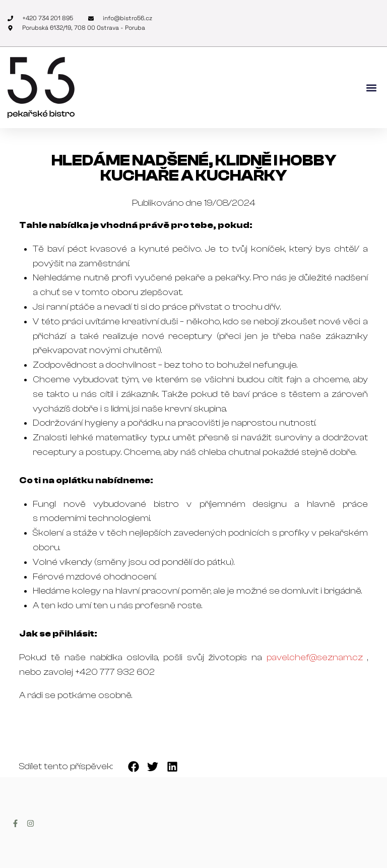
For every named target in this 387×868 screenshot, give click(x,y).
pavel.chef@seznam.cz (315, 657)
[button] (371, 88)
